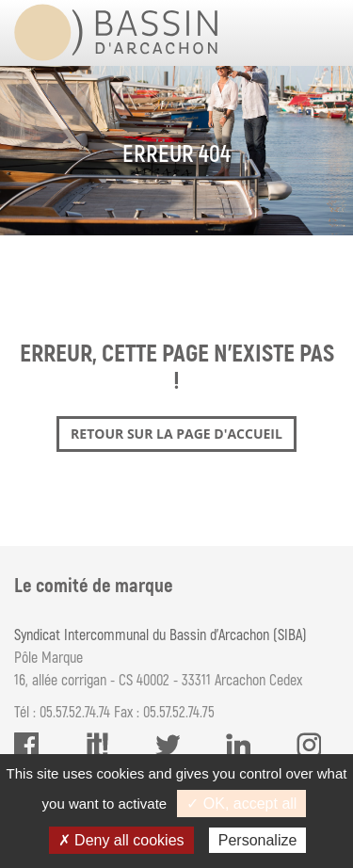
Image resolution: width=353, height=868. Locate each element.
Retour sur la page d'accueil (176, 434)
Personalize (258, 840)
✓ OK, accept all (241, 804)
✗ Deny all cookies (121, 840)
